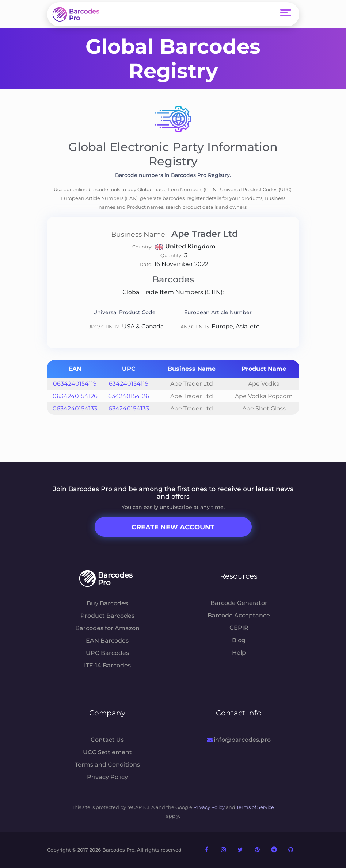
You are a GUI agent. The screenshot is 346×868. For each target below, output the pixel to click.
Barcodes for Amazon (107, 628)
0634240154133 (75, 408)
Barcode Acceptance (239, 615)
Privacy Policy (107, 777)
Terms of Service (255, 807)
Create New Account (173, 527)
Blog (239, 640)
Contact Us (107, 740)
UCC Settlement (107, 752)
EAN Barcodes (107, 641)
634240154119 (129, 384)
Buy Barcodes (107, 603)
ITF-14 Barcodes (107, 665)
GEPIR (239, 628)
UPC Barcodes (107, 653)
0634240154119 (75, 384)
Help (239, 653)
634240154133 (129, 408)
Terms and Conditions (107, 765)
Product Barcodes (107, 616)
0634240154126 (75, 396)
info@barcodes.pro (239, 740)
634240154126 (129, 396)
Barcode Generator (239, 603)
